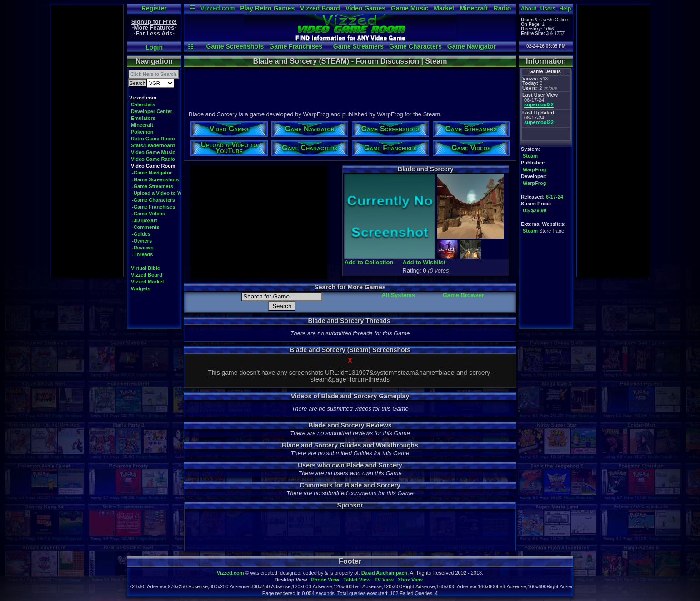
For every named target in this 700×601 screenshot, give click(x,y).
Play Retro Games (267, 8)
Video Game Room (153, 166)
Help (565, 9)
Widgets (141, 288)
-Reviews (143, 248)
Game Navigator (472, 46)
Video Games (365, 8)
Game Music (410, 8)
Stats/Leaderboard (153, 145)
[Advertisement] (87, 140)
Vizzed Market (147, 282)
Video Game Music (153, 152)
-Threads (142, 254)
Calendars (143, 104)
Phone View (325, 580)
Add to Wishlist (424, 262)
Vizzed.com (217, 8)
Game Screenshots (235, 46)
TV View (384, 580)
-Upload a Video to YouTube (165, 193)
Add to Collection (369, 262)
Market (444, 8)
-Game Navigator (152, 173)
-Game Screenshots (155, 179)
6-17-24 (555, 197)
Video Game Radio (153, 159)
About (529, 9)
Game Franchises (296, 46)
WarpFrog (535, 169)
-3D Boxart (145, 220)
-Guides (141, 234)
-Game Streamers (152, 186)
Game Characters (415, 46)
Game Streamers (358, 46)
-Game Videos (148, 214)
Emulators (143, 118)
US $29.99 (535, 210)
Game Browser (464, 295)
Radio (502, 8)
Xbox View (410, 580)
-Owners (142, 241)
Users (548, 9)
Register (154, 8)
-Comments (146, 227)
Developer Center (152, 111)
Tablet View (357, 580)
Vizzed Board (320, 8)
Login (154, 47)
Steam (530, 156)
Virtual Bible (145, 268)
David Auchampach (385, 573)
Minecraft (474, 8)
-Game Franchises (153, 207)
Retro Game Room (153, 139)
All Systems (398, 295)
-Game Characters (153, 200)
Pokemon (142, 132)
